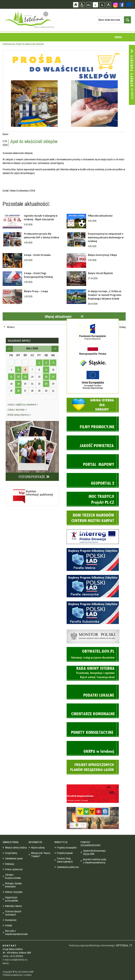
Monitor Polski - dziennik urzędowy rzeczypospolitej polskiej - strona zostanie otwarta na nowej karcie (93, 629)
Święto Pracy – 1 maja (36, 291)
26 (18, 391)
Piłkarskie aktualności (100, 216)
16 (46, 377)
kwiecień (9, 349)
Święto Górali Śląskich (100, 273)
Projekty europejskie (67, 848)
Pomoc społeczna (14, 869)
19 (18, 384)
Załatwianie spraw (14, 858)
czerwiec (55, 349)
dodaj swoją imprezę (19, 415)
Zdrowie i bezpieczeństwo (13, 876)
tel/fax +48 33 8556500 (13, 956)
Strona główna (76, 5)
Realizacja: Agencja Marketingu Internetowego (92, 945)
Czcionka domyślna (95, 5)
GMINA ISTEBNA (11, 842)
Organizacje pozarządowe (12, 899)
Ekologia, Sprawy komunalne (13, 885)
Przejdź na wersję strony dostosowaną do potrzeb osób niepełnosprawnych (82, 5)
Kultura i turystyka (14, 892)
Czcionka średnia (102, 5)
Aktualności (10, 44)
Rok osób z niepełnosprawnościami (16, 932)
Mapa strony (89, 5)
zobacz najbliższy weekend (23, 404)
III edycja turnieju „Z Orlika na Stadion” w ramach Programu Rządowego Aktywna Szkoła (105, 295)
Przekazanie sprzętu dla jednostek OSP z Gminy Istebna (41, 236)
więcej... (6, 963)
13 (25, 377)
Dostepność (11, 920)
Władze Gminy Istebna (16, 848)
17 (53, 377)
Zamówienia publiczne (68, 867)
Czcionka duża (108, 5)
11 (11, 377)
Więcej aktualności (58, 316)
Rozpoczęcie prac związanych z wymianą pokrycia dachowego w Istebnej (106, 237)
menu (118, 37)
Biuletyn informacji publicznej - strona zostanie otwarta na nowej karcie (32, 485)
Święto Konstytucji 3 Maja (102, 255)
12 (18, 377)
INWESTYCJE (61, 842)
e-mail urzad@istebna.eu (15, 960)
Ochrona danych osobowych (13, 913)
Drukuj (123, 327)
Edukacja (10, 864)
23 (46, 384)
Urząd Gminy (11, 853)
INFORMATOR (35, 842)
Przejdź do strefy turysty (132, 75)
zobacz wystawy (17, 410)
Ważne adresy (38, 848)
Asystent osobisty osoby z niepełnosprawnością (95, 861)
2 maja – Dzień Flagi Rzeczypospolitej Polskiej (38, 275)
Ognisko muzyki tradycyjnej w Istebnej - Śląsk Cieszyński (41, 217)
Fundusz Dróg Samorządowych (65, 860)
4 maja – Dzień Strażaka (37, 255)
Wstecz (11, 327)
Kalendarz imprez (14, 906)
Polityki (9, 925)
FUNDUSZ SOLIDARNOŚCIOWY (91, 844)
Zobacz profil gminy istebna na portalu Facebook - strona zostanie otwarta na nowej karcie (122, 5)
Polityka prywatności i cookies (17, 975)
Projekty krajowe (65, 853)
